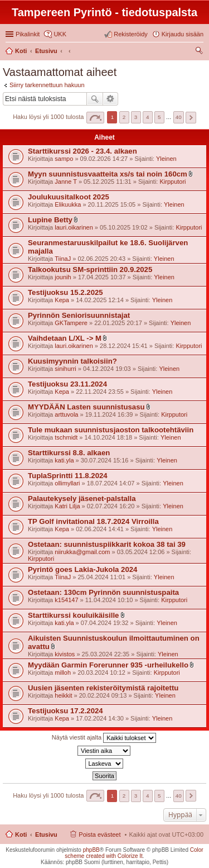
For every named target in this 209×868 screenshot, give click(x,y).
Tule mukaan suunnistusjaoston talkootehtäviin (111, 430)
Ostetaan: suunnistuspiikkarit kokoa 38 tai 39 (107, 544)
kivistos (65, 654)
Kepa (62, 300)
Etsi (95, 99)
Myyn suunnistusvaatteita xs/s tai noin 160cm (108, 174)
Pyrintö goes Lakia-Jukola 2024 (82, 569)
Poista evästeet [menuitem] (99, 834)
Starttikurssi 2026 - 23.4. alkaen (82, 151)
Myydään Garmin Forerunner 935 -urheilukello (108, 665)
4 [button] (148, 117)
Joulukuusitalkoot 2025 (69, 197)
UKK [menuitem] (60, 34)
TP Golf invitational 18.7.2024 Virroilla (93, 521)
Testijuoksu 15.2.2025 (65, 292)
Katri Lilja (67, 506)
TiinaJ (63, 259)
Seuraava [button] (191, 118)
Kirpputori (172, 182)
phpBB (91, 850)
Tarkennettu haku (111, 99)
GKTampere (71, 323)
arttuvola (66, 414)
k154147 (66, 600)
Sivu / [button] (95, 118)
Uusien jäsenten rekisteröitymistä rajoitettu (103, 688)
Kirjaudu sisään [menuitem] (183, 34)
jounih (63, 277)
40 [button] (179, 117)
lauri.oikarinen (74, 227)
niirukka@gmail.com (82, 552)
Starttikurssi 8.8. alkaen (69, 453)
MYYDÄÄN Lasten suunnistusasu (86, 407)
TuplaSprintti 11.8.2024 (68, 476)
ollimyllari (67, 483)
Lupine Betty (50, 220)
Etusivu (46, 834)
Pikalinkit (28, 34)
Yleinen (166, 159)
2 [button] (124, 117)
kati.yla (64, 460)
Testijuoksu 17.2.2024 (65, 711)
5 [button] (159, 117)
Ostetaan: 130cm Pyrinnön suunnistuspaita (103, 592)
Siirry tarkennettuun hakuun (47, 85)
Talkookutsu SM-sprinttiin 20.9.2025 (90, 270)
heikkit (63, 695)
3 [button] (136, 117)
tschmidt (66, 437)
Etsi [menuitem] (200, 52)
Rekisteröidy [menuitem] (131, 34)
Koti (21, 834)
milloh (63, 673)
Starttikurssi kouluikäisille (73, 615)
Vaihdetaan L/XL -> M (65, 338)
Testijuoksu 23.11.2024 (67, 384)
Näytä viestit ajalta (104, 738)
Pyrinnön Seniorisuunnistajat (79, 315)
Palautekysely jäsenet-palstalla (82, 499)
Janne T (66, 182)
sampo (64, 159)
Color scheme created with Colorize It (134, 853)
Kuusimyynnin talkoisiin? (72, 361)
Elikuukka (68, 204)
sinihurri (65, 369)
